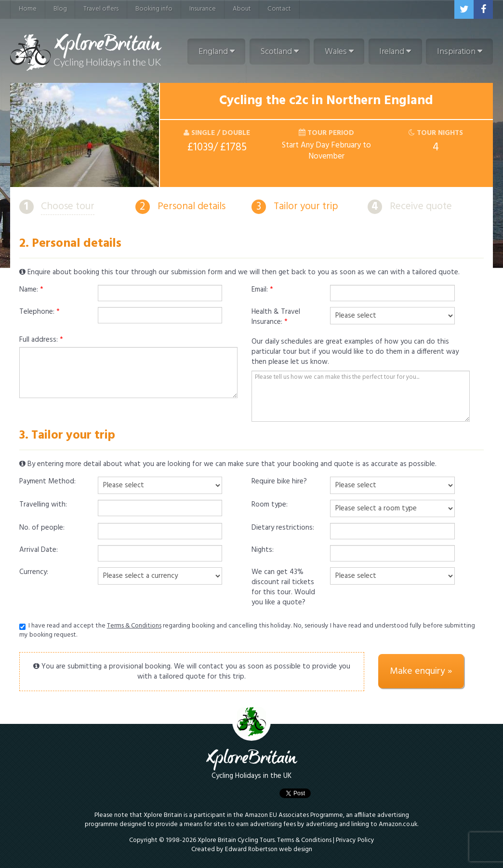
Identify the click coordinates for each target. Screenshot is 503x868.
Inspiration (460, 52)
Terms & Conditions (134, 626)
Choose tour (68, 207)
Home (28, 9)
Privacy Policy (355, 840)
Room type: (270, 505)
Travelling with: (43, 505)
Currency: (34, 573)
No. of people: (42, 528)
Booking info (154, 9)
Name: (31, 290)
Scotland (279, 52)
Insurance (203, 9)
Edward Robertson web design (269, 849)
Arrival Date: (39, 550)
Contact (279, 9)
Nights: (263, 550)
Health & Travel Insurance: (276, 317)
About (242, 9)
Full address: (41, 340)
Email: (262, 290)
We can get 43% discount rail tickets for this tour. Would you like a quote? (283, 588)
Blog (60, 9)
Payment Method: (47, 482)
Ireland (395, 52)
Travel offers (101, 9)
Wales (339, 52)
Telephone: (40, 312)
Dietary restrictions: (283, 528)
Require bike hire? (279, 482)
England (217, 52)
